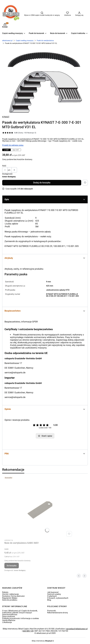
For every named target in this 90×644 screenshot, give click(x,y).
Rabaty (5, 592)
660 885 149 (28, 631)
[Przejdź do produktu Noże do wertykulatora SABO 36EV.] (39, 507)
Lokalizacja (7, 622)
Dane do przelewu (10, 600)
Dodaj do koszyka (42, 183)
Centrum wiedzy (54, 594)
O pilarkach (52, 596)
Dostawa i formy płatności (13, 596)
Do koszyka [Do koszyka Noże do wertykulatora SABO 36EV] (12, 566)
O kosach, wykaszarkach (58, 598)
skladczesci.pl (7, 41)
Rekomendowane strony (58, 613)
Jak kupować (53, 592)
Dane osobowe (9, 616)
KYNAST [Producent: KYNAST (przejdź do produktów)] (6, 117)
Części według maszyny (25, 41)
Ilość (4, 166)
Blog (49, 600)
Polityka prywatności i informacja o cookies (21, 618)
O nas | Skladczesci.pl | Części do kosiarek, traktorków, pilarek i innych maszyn (20, 612)
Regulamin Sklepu (10, 598)
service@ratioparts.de (15, 373)
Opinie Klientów (9, 620)
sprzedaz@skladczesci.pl (77, 629)
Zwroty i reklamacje (10, 594)
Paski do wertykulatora (45, 41)
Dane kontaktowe (10, 615)
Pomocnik (51, 611)
